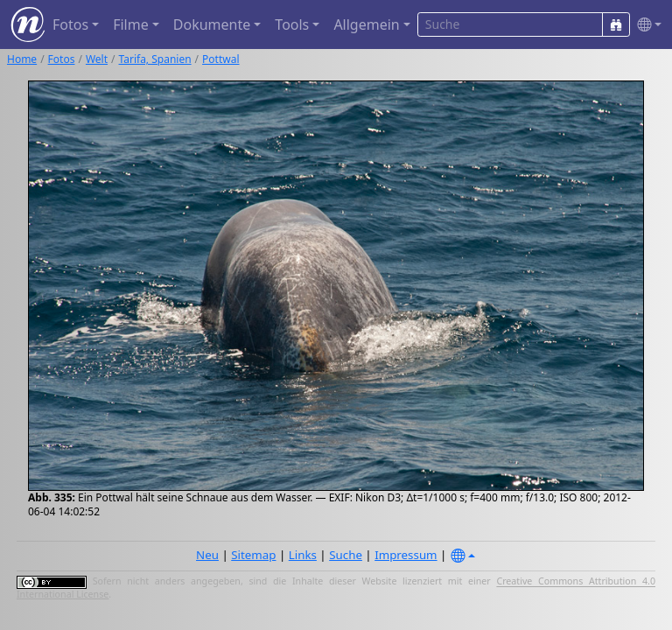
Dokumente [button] (212, 24)
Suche (346, 555)
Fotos (62, 59)
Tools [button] (292, 24)
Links (303, 555)
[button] (646, 25)
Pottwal (220, 59)
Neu (207, 555)
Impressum (406, 555)
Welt (97, 59)
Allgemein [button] (366, 24)
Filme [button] (131, 24)
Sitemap (253, 555)
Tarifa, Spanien (155, 59)
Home (22, 59)
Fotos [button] (70, 24)
